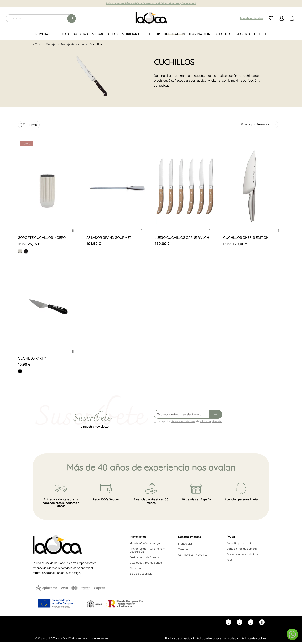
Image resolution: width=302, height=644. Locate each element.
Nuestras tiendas (252, 18)
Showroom (136, 570)
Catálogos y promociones (146, 564)
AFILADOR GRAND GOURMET (109, 238)
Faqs (230, 561)
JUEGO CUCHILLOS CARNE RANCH (182, 238)
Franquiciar (185, 545)
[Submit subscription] (216, 416)
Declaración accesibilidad (243, 556)
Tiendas (183, 551)
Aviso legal (231, 640)
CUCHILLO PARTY (32, 360)
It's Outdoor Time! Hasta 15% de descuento (151, 3)
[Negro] (26, 252)
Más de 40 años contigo (145, 545)
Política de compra (209, 640)
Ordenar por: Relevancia (255, 124)
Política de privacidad (180, 640)
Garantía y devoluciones (242, 545)
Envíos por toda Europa (144, 559)
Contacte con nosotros (193, 556)
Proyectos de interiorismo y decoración (147, 552)
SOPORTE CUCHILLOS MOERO (42, 238)
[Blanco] (20, 252)
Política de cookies (254, 640)
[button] (73, 232)
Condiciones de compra (242, 550)
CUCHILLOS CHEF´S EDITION (246, 238)
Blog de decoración (142, 575)
